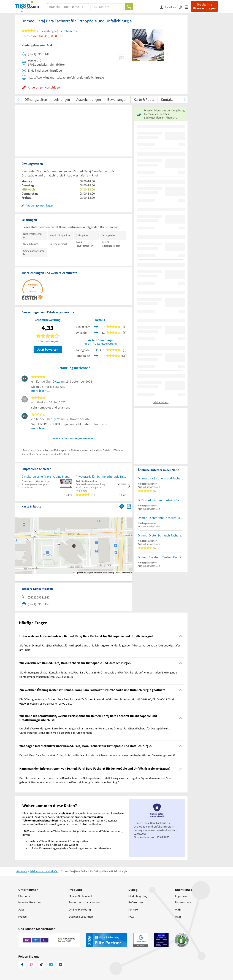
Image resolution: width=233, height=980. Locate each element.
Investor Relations (30, 902)
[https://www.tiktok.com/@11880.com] (41, 965)
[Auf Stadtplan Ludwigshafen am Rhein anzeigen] (129, 506)
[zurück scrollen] (18, 99)
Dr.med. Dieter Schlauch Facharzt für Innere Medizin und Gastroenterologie (161, 535)
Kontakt (167, 99)
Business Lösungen (81, 917)
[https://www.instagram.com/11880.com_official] (32, 965)
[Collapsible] (181, 636)
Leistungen (62, 99)
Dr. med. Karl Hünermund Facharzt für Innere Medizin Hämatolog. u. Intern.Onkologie (161, 478)
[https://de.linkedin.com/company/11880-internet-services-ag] (51, 965)
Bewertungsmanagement (85, 902)
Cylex (56, 381)
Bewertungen (117, 99)
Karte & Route (144, 99)
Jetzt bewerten (48, 349)
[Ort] (107, 7)
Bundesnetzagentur (99, 813)
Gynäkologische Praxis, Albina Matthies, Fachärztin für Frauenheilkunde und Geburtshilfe (47, 476)
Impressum (182, 896)
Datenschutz (183, 902)
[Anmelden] (169, 7)
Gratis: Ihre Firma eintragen (204, 6)
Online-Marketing (80, 910)
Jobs (21, 910)
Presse (22, 917)
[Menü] (188, 7)
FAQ (131, 917)
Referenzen (136, 902)
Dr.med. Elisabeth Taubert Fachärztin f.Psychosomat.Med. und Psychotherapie (161, 557)
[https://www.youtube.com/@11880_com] (61, 965)
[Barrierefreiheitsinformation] (182, 7)
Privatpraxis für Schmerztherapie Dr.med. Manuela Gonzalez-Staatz (101, 476)
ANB (178, 917)
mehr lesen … (41, 391)
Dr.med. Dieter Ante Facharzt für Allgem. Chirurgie (161, 518)
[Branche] (68, 7)
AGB (178, 910)
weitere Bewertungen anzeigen (74, 438)
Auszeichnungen (89, 99)
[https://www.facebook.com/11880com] (22, 965)
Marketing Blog (138, 896)
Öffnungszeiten (36, 99)
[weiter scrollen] (184, 99)
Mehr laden (161, 402)
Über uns (24, 896)
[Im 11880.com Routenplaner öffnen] (122, 506)
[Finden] (129, 7)
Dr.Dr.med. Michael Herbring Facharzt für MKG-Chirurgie (161, 500)
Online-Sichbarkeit (81, 896)
